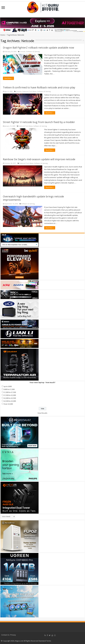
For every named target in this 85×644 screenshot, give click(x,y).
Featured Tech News (29, 91)
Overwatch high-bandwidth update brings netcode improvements (33, 198)
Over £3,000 (8, 404)
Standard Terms (45, 641)
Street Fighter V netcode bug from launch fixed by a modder (39, 122)
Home (3, 35)
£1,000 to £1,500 (10, 392)
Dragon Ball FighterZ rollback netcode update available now (39, 48)
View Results (42, 413)
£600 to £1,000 (9, 389)
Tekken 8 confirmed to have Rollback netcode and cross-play (39, 87)
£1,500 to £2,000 (10, 395)
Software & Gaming (33, 52)
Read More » (8, 78)
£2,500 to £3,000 (10, 401)
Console (23, 52)
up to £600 (8, 386)
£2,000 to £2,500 (10, 398)
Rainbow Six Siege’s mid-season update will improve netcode (39, 159)
